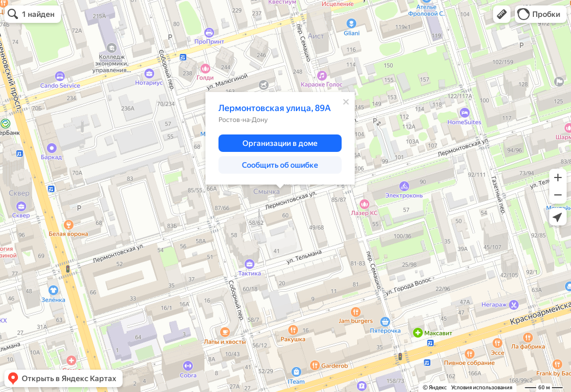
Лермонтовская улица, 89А (275, 108)
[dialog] (280, 138)
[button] (502, 14)
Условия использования (482, 387)
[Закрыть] (346, 102)
